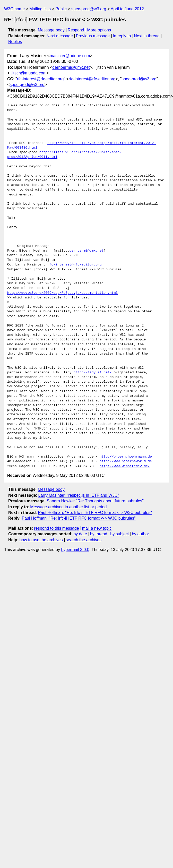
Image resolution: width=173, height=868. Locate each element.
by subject (119, 534)
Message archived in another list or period (68, 507)
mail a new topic (97, 528)
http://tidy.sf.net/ (92, 373)
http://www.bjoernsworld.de (126, 461)
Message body (51, 30)
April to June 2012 (127, 9)
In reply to (122, 36)
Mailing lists (40, 9)
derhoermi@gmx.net (71, 67)
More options (99, 30)
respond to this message (56, 528)
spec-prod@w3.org (89, 9)
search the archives (84, 540)
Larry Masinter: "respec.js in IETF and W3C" (79, 495)
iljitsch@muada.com (28, 73)
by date (80, 534)
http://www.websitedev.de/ (125, 466)
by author (140, 534)
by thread (99, 534)
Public (61, 9)
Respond (76, 30)
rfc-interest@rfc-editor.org (40, 79)
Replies (15, 42)
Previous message (93, 36)
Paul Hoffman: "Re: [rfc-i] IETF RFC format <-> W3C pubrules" (95, 513)
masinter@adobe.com (70, 56)
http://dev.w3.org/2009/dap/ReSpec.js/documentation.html (62, 293)
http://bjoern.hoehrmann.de (126, 457)
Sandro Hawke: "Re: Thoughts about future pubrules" (95, 501)
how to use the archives (41, 540)
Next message (60, 36)
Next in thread (147, 36)
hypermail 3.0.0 (75, 550)
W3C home (14, 9)
